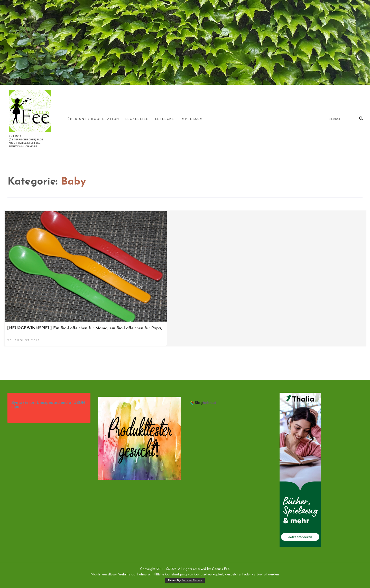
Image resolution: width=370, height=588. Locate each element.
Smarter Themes (192, 581)
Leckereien (137, 119)
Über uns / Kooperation (93, 119)
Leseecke (165, 119)
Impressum (192, 119)
